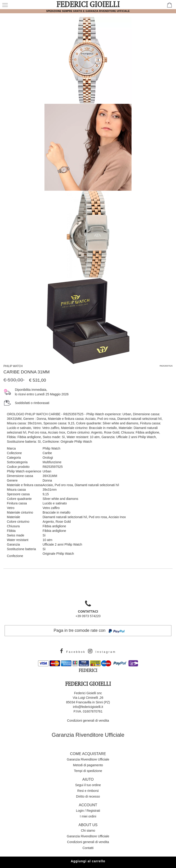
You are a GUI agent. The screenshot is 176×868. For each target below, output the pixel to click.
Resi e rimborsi (88, 791)
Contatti (88, 848)
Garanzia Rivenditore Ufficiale (88, 735)
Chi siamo (88, 830)
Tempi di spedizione (88, 771)
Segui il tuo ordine (88, 785)
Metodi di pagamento (88, 765)
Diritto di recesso (88, 796)
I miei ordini (88, 816)
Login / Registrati (88, 811)
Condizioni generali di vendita (88, 721)
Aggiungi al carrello (88, 861)
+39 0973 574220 (88, 611)
